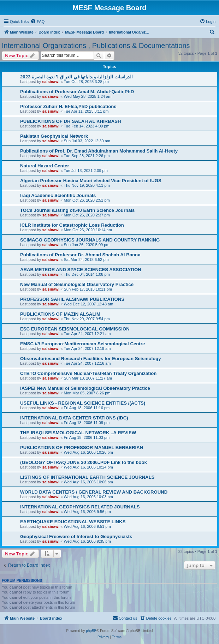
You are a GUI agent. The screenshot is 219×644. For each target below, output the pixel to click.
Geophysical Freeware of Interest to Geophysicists (76, 536)
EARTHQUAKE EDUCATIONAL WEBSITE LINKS (73, 522)
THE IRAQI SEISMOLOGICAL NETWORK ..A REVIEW (78, 433)
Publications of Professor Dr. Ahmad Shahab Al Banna (80, 255)
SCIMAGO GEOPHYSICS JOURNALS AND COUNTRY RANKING (90, 240)
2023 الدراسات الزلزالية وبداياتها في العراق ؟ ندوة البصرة (76, 77)
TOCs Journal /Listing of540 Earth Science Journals (77, 210)
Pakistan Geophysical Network (54, 136)
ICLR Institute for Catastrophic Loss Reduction (72, 225)
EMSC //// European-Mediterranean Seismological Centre (82, 344)
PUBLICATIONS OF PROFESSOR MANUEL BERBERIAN (82, 448)
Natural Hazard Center (45, 166)
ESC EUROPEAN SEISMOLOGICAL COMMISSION (75, 329)
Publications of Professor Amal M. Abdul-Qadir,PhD (77, 92)
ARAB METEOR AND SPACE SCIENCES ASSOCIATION (81, 270)
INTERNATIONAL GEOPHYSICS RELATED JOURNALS (80, 507)
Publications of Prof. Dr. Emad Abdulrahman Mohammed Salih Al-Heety (99, 151)
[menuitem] (37, 22)
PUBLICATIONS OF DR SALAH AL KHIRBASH (70, 121)
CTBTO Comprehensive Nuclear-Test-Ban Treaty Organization (88, 373)
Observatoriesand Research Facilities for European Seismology (91, 359)
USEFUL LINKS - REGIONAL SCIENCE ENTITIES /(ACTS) (83, 403)
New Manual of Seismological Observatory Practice (77, 284)
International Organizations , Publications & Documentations (96, 46)
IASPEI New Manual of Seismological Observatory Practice (85, 388)
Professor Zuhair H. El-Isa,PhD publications (68, 106)
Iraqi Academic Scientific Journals (58, 195)
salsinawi (51, 82)
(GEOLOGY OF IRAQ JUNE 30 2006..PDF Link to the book (84, 462)
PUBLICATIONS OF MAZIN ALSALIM (60, 314)
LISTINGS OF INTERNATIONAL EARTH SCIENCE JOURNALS (87, 477)
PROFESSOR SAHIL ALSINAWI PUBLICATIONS (72, 299)
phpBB (91, 631)
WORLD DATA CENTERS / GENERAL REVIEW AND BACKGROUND (94, 492)
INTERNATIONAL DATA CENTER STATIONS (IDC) (74, 418)
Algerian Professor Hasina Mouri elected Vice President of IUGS (91, 181)
